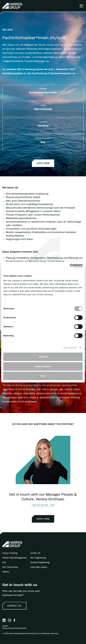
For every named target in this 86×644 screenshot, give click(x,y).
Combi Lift (35, 553)
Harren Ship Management (15, 558)
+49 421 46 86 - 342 (43, 505)
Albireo (6, 572)
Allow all (43, 357)
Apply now (43, 163)
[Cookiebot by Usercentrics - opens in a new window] (70, 266)
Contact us (14, 606)
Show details (70, 348)
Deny (43, 376)
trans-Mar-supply (39, 567)
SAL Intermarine (10, 567)
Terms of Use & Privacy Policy (14, 628)
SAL (4, 563)
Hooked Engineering (40, 563)
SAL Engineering (38, 558)
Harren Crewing (10, 553)
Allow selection (43, 366)
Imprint (5, 626)
